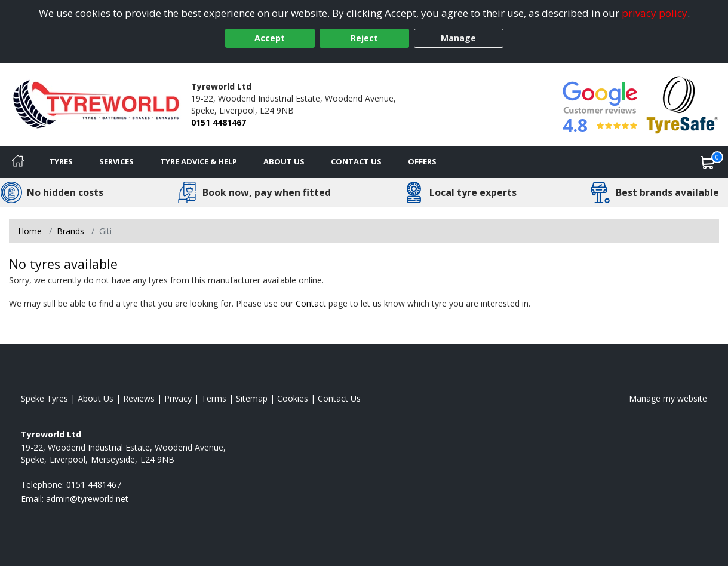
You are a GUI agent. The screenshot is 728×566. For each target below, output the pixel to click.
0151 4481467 (219, 122)
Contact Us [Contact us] (356, 161)
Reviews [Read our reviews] (139, 398)
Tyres (61, 161)
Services (116, 161)
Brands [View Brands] (70, 231)
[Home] (18, 162)
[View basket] (708, 162)
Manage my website (668, 398)
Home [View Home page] (30, 231)
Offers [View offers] (422, 161)
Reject (364, 38)
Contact (311, 303)
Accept (270, 38)
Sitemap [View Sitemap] (252, 398)
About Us (284, 161)
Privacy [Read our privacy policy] (178, 398)
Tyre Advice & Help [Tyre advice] (199, 161)
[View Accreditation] (682, 104)
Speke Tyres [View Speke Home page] (44, 398)
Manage (458, 38)
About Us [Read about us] (96, 398)
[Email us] (87, 499)
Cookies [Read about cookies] (293, 398)
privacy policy (655, 13)
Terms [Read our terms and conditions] (214, 398)
